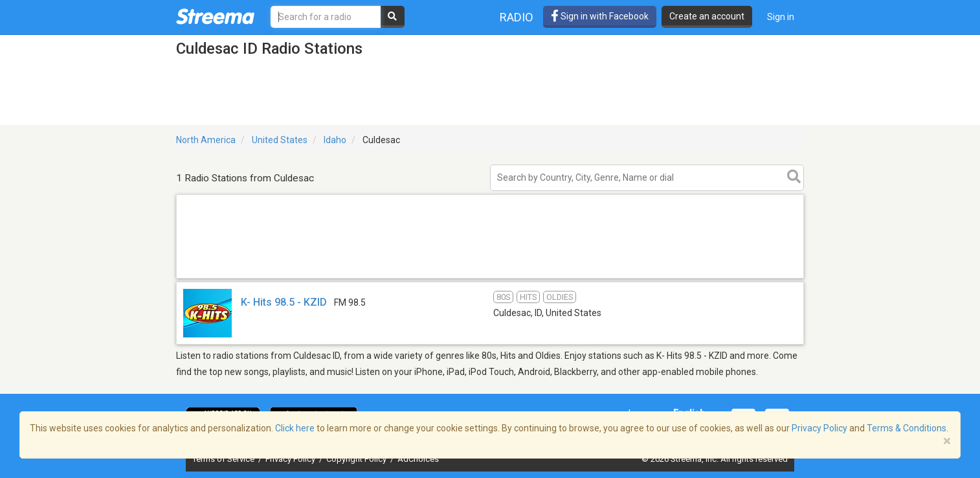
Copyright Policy (357, 459)
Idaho (335, 140)
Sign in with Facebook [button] (600, 16)
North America (206, 140)
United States (280, 140)
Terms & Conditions (907, 428)
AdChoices (418, 459)
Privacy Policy (291, 459)
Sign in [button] (781, 17)
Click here (295, 428)
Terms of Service (224, 459)
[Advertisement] (490, 278)
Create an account (707, 16)
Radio (517, 17)
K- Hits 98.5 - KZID (284, 302)
